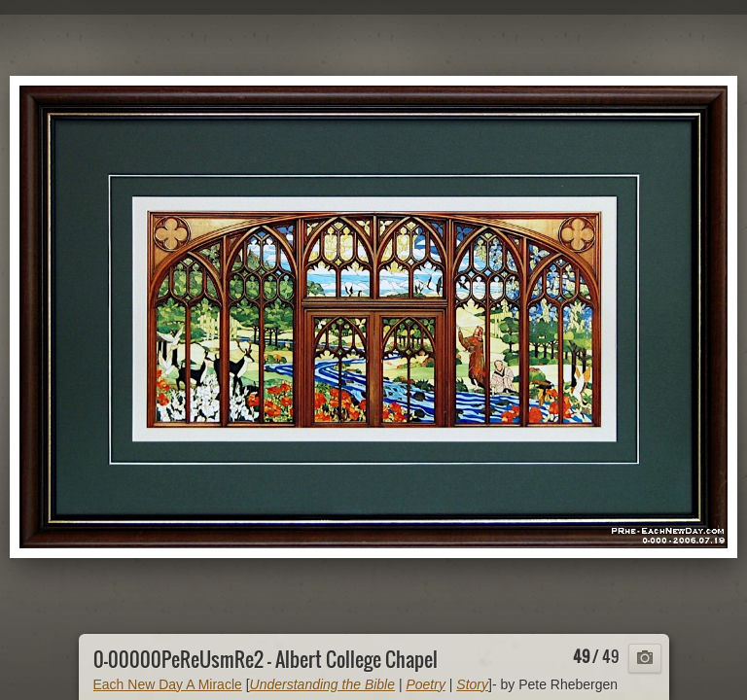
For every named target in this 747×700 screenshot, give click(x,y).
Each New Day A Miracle (168, 684)
